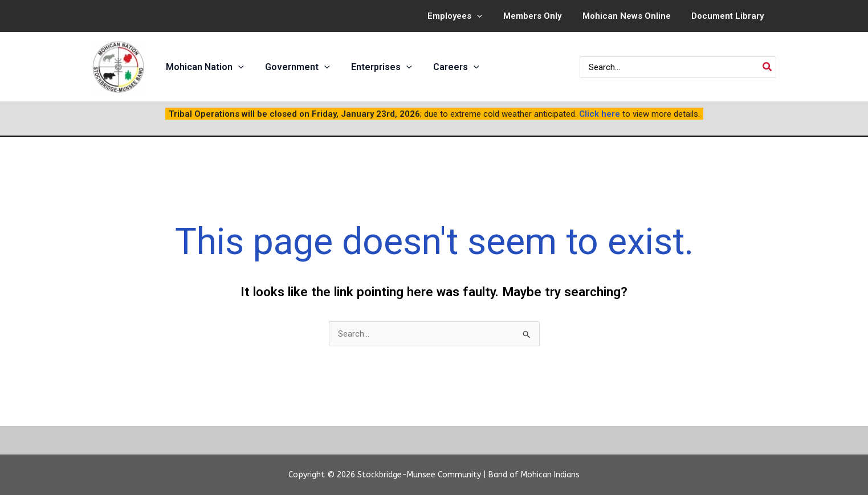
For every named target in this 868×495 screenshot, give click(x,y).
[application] (490, 16)
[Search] (768, 67)
